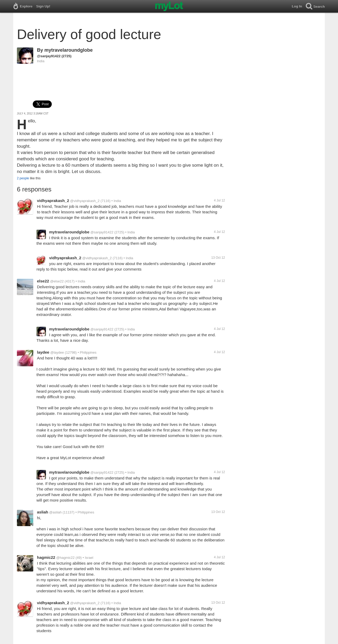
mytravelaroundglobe (69, 50)
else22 (43, 281)
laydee (43, 352)
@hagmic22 (65, 558)
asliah (43, 512)
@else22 (57, 281)
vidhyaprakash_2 (53, 201)
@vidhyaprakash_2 (85, 201)
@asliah (55, 512)
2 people (23, 178)
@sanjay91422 (49, 56)
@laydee (57, 352)
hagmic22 (46, 557)
